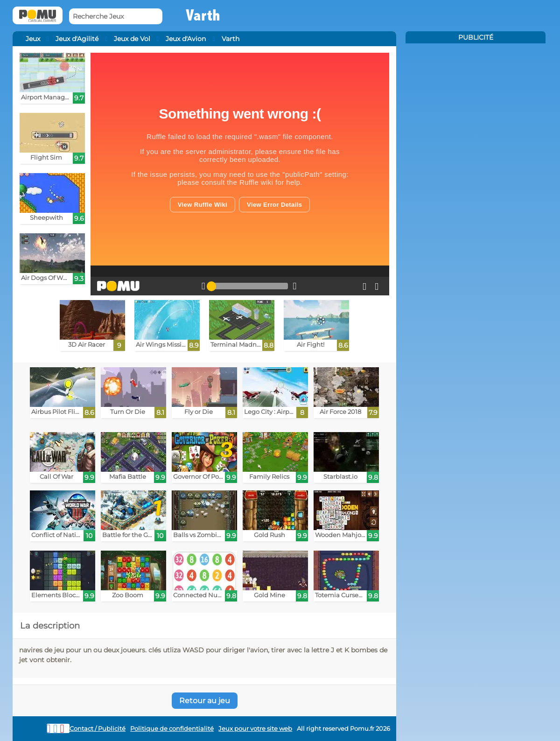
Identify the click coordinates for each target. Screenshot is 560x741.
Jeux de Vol (132, 39)
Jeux (33, 39)
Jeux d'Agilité (77, 39)
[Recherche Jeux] (116, 17)
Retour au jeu (205, 701)
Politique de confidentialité (172, 729)
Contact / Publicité (98, 729)
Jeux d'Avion (186, 39)
